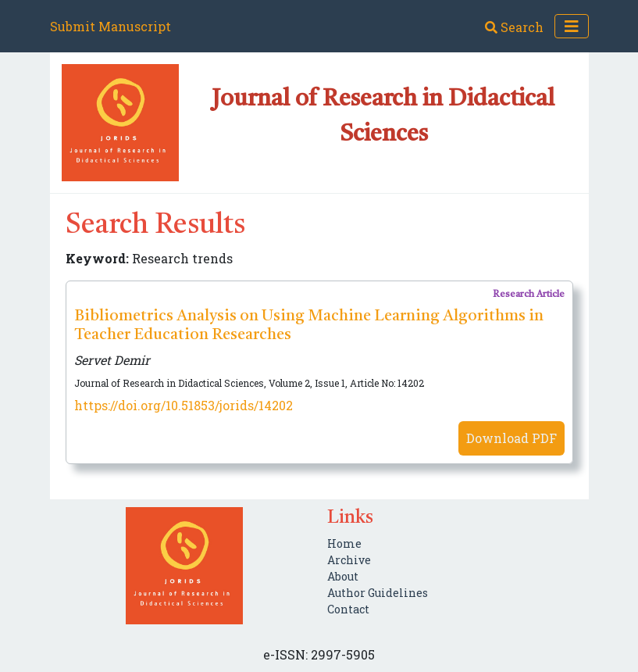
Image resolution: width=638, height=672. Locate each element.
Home (344, 543)
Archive (349, 560)
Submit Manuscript (110, 26)
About (343, 576)
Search (514, 27)
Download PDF (511, 438)
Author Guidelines (378, 593)
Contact (348, 609)
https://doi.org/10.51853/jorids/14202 (184, 405)
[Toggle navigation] (572, 26)
